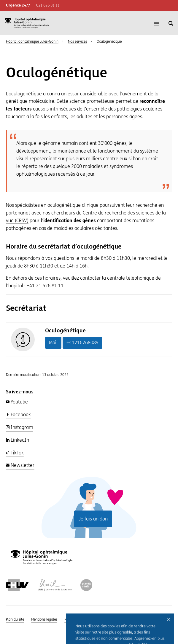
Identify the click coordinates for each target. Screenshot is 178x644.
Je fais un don (93, 519)
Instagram (20, 427)
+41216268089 (82, 343)
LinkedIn (18, 440)
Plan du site (15, 619)
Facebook (18, 415)
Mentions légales (44, 619)
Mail (53, 343)
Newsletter (20, 465)
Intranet (120, 619)
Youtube (17, 402)
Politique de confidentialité (85, 619)
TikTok (15, 453)
